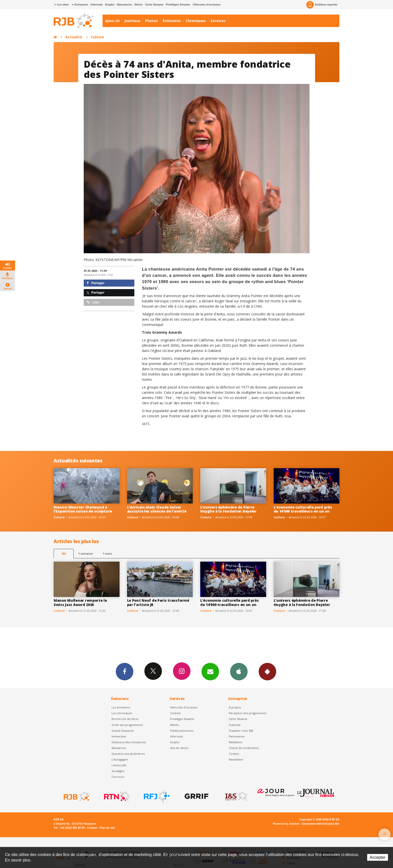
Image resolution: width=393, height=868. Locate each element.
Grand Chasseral (123, 731)
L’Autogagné (120, 759)
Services (218, 21)
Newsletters (210, 671)
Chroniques (196, 21)
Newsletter (236, 759)
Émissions (172, 21)
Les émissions (121, 707)
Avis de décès (179, 748)
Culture (97, 37)
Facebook (125, 671)
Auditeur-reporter (322, 5)
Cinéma (175, 713)
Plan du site (107, 828)
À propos (235, 707)
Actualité (74, 37)
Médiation (236, 742)
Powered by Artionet (286, 824)
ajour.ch (112, 21)
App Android (267, 671)
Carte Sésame (154, 5)
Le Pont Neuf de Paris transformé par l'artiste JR (158, 602)
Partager (96, 283)
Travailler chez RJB (241, 731)
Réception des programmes (248, 713)
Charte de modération (244, 748)
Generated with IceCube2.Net (321, 824)
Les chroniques (122, 713)
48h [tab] (64, 553)
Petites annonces (182, 731)
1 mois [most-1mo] (107, 553)
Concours (118, 777)
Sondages (118, 771)
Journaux (132, 21)
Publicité (235, 725)
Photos (152, 21)
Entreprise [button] (80, 5)
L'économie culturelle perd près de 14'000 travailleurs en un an (303, 509)
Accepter (378, 857)
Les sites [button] (61, 5)
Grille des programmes (127, 725)
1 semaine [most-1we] (85, 553)
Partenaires (237, 736)
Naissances (124, 5)
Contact (234, 754)
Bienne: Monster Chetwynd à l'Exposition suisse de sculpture (83, 509)
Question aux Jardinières (128, 754)
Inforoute (97, 5)
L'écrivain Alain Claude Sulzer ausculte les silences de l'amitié (157, 509)
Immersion (119, 736)
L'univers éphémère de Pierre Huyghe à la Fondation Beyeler (228, 509)
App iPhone (239, 671)
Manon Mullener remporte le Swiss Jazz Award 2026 (80, 602)
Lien (93, 302)
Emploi (110, 5)
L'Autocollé (119, 765)
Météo (175, 725)
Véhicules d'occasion (206, 5)
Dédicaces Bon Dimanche (129, 742)
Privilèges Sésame (178, 5)
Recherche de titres (125, 719)
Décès (139, 5)
